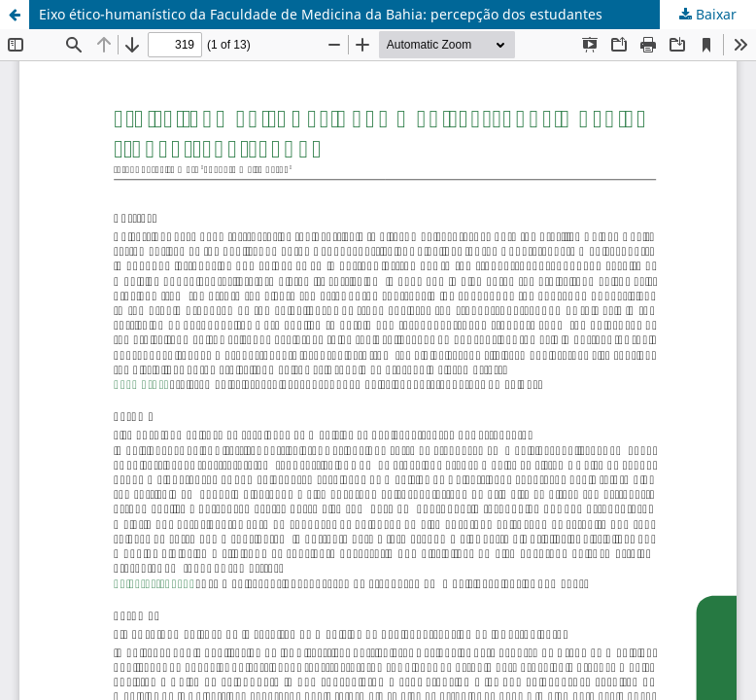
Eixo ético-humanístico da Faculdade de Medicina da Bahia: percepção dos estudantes (321, 14)
